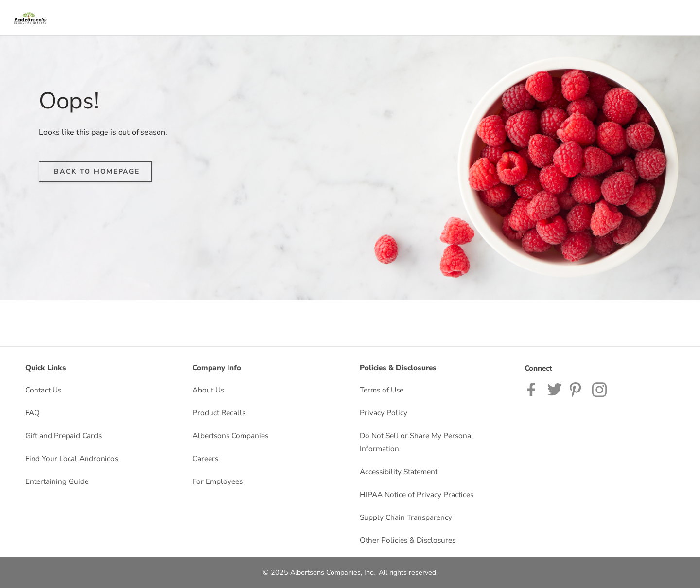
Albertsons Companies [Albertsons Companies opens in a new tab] (230, 436)
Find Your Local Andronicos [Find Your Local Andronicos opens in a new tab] (72, 458)
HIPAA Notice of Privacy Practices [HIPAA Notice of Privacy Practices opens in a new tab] (417, 494)
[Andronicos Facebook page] (534, 389)
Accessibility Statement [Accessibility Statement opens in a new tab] (399, 472)
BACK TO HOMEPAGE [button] (97, 171)
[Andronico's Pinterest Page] (577, 389)
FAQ (33, 413)
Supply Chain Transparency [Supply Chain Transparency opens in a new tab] (406, 517)
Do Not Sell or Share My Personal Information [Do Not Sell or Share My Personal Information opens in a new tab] (417, 442)
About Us (208, 390)
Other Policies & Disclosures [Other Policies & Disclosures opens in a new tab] (408, 540)
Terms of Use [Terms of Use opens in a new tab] (382, 390)
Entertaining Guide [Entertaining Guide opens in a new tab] (57, 481)
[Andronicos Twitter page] (555, 389)
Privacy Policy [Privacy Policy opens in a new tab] (384, 413)
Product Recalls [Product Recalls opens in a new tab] (219, 413)
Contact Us (43, 390)
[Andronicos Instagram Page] (600, 389)
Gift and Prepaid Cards (63, 436)
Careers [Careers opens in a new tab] (205, 458)
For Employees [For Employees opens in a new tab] (218, 481)
